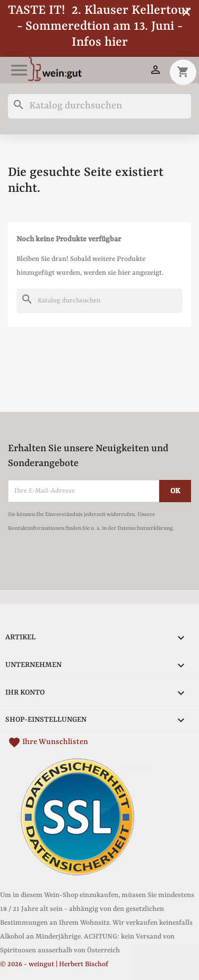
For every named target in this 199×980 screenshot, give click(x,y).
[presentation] (97, 564)
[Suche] (99, 106)
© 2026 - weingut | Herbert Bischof (54, 964)
